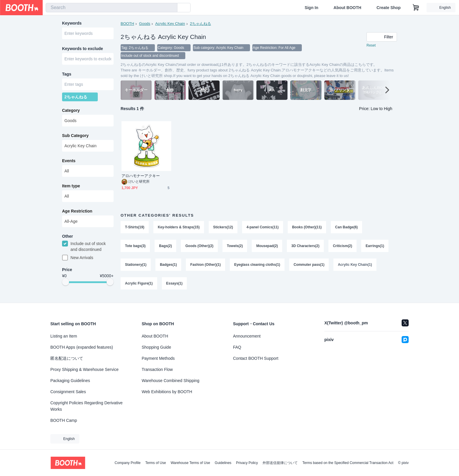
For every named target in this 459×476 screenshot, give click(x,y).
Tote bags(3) (135, 247)
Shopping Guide (156, 347)
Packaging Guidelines (70, 381)
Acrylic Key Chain (170, 24)
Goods (145, 24)
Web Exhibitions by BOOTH (167, 392)
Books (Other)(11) (307, 228)
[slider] (66, 285)
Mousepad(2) (267, 247)
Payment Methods (158, 358)
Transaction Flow (157, 369)
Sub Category (75, 137)
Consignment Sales (68, 392)
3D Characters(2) (306, 247)
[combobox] (112, 8)
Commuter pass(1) (309, 266)
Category (71, 112)
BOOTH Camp (64, 420)
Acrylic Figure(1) (139, 286)
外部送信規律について (280, 463)
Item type (71, 188)
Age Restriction (77, 213)
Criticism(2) (343, 247)
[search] (172, 8)
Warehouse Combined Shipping (171, 381)
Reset (371, 46)
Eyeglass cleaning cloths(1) (257, 266)
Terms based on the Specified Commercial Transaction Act (348, 463)
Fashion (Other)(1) (205, 266)
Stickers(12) (223, 228)
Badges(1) (168, 266)
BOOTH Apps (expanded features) (82, 347)
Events (69, 162)
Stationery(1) (136, 266)
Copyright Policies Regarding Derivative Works (87, 406)
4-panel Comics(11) (263, 228)
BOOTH (127, 24)
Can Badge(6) (347, 228)
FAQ (237, 347)
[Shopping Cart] (416, 8)
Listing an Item (64, 336)
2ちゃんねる (201, 24)
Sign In (312, 8)
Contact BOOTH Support (256, 358)
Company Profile (127, 463)
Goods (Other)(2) (199, 247)
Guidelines (223, 463)
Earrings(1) (375, 247)
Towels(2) (235, 247)
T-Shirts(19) (135, 228)
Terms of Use (156, 463)
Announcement (247, 336)
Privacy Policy (247, 463)
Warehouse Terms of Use (190, 463)
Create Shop (388, 8)
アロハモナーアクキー (141, 176)
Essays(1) (174, 286)
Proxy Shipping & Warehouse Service (84, 369)
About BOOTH (347, 8)
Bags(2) (165, 247)
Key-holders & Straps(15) (179, 228)
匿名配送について (67, 358)
